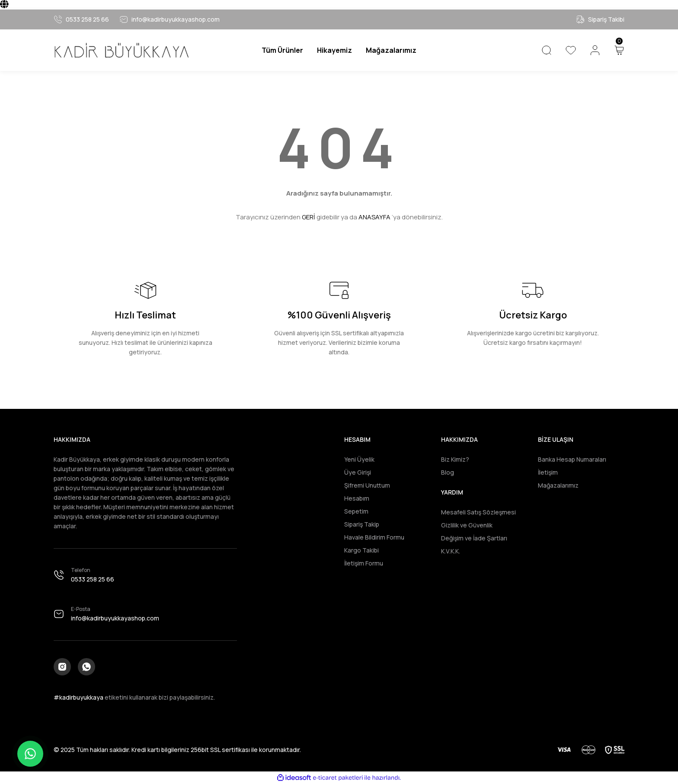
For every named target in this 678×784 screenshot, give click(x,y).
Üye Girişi (358, 472)
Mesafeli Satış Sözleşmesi (478, 512)
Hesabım (357, 498)
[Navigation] (282, 50)
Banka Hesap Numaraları (572, 459)
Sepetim (356, 511)
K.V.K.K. (451, 551)
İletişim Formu (364, 563)
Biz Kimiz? (455, 459)
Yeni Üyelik (359, 459)
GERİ (309, 217)
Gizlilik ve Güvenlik (467, 525)
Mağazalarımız (558, 485)
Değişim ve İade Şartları (474, 538)
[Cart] (619, 50)
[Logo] (121, 50)
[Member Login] (595, 50)
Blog (448, 472)
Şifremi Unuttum (367, 485)
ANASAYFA (374, 217)
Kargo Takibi (361, 550)
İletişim (548, 472)
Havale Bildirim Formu (374, 537)
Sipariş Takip (362, 524)
